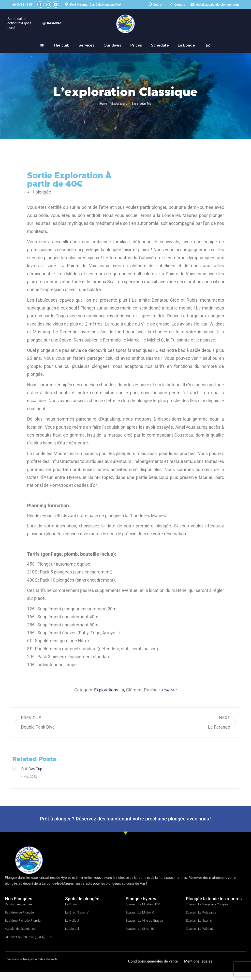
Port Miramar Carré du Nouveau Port (93, 5)
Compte (177, 5)
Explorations (106, 690)
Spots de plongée (82, 899)
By (140, 690)
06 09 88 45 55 (22, 5)
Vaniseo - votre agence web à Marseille (32, 959)
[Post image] (14, 769)
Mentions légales (198, 961)
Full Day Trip (32, 769)
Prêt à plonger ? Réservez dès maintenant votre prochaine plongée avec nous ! (126, 819)
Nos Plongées (19, 899)
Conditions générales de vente (153, 961)
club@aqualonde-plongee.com (214, 5)
